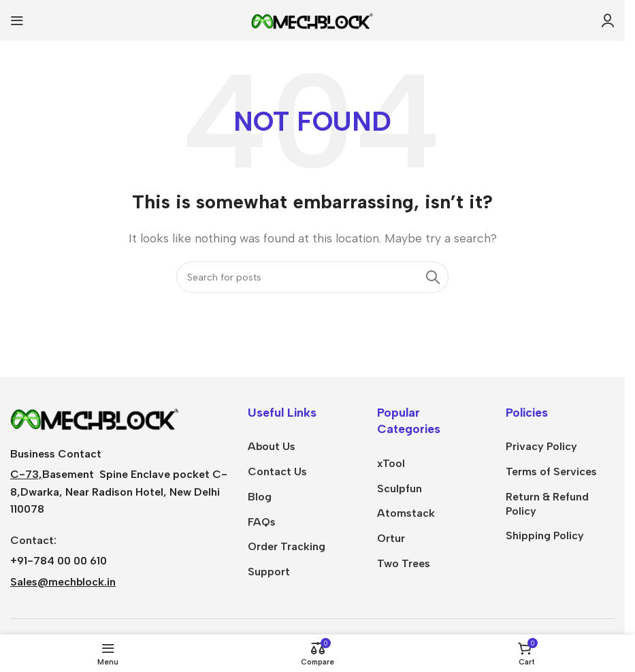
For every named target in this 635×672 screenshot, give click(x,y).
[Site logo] (312, 19)
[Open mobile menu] (17, 20)
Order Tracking (287, 546)
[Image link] (95, 417)
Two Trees (404, 563)
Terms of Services (551, 471)
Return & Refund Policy (547, 504)
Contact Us (277, 471)
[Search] (312, 277)
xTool (391, 463)
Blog (260, 497)
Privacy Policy (541, 446)
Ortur (391, 538)
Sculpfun (400, 489)
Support (269, 572)
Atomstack (406, 513)
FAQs (262, 522)
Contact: (33, 540)
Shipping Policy (545, 535)
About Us (272, 446)
